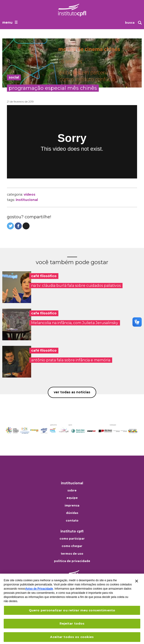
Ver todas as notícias (72, 392)
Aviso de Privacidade (39, 592)
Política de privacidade (72, 561)
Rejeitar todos (72, 627)
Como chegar (72, 546)
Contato (72, 521)
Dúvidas (72, 513)
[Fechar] (137, 584)
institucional (27, 200)
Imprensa (72, 506)
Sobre (72, 491)
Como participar (72, 539)
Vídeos (30, 194)
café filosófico (44, 276)
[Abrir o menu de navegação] (10, 22)
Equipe (72, 498)
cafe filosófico (44, 313)
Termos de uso (72, 554)
